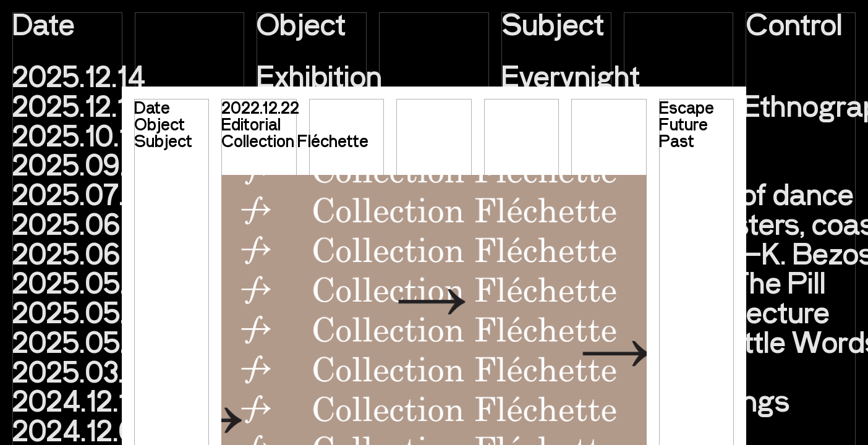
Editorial (251, 124)
